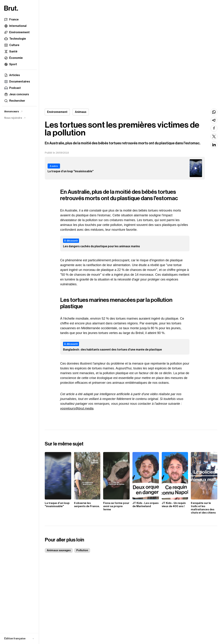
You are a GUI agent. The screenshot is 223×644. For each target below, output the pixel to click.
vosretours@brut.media (77, 408)
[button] (19, 639)
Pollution (82, 550)
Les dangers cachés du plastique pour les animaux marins (101, 246)
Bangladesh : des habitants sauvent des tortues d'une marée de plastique (112, 350)
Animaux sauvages (59, 550)
